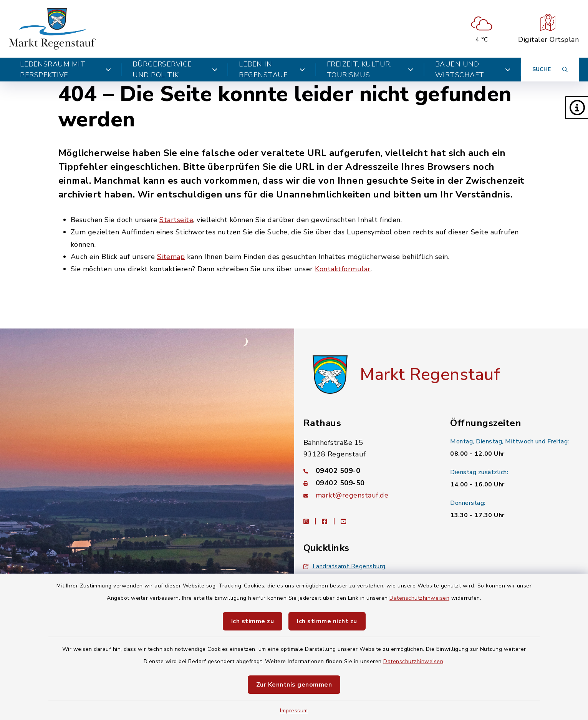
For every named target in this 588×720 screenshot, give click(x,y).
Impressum (294, 711)
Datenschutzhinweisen (419, 598)
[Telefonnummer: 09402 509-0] (368, 471)
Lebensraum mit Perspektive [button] (65, 70)
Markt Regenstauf (430, 375)
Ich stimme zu (253, 621)
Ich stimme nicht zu (327, 621)
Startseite (176, 220)
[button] (576, 108)
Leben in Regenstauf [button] (272, 70)
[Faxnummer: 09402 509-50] (368, 483)
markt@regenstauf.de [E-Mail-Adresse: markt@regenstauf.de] (352, 495)
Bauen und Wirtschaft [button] (473, 70)
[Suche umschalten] (550, 70)
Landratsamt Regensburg (345, 566)
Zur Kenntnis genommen (294, 685)
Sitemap (171, 257)
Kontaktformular (343, 269)
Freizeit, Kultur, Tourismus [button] (370, 70)
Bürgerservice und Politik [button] (175, 70)
